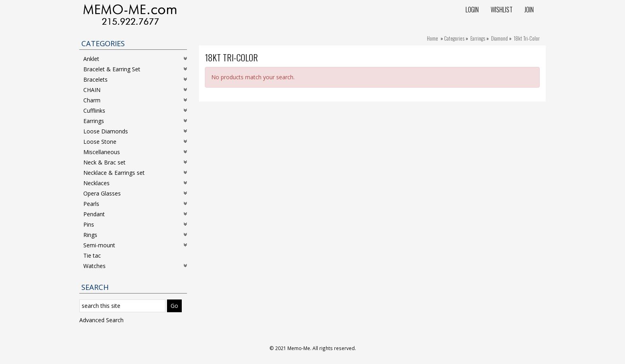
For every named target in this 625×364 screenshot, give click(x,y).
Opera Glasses (135, 193)
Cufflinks (135, 111)
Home (432, 38)
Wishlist (502, 10)
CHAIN (135, 90)
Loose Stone (135, 142)
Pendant (135, 214)
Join (529, 10)
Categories (454, 38)
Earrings (478, 38)
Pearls (135, 204)
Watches (135, 266)
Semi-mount (135, 245)
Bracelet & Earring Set (135, 69)
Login (472, 10)
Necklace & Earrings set (135, 173)
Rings (135, 235)
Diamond (499, 38)
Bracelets (135, 79)
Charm (135, 100)
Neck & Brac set (135, 162)
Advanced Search (101, 320)
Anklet (135, 59)
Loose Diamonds (135, 131)
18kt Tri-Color (527, 38)
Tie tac (92, 255)
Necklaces (135, 183)
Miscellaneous (135, 152)
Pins (135, 224)
